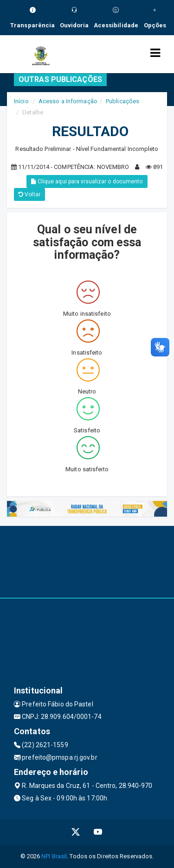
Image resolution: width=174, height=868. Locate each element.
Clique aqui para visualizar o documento (87, 181)
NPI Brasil (54, 856)
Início (21, 101)
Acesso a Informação (68, 101)
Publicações (122, 101)
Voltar (29, 194)
